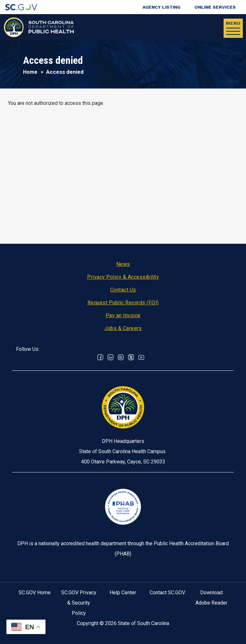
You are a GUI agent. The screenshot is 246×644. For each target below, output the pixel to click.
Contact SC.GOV (167, 593)
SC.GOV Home (35, 593)
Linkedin (111, 357)
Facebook (100, 357)
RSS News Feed (121, 357)
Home (30, 72)
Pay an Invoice (123, 315)
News (123, 264)
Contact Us (123, 290)
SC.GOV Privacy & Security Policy (79, 603)
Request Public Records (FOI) (123, 303)
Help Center (123, 593)
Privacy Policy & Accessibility (123, 277)
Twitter (131, 357)
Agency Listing (161, 7)
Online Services (215, 7)
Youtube (141, 357)
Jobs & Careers (123, 328)
